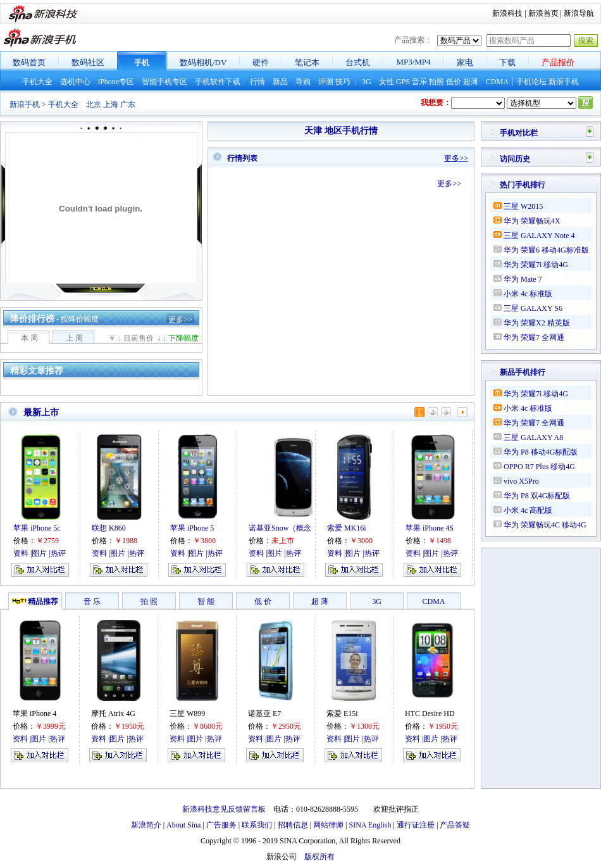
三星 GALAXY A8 (533, 437)
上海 (111, 104)
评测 (326, 82)
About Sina (183, 825)
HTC (412, 714)
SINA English (370, 825)
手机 (142, 63)
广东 (128, 104)
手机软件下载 (218, 82)
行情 (257, 82)
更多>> (180, 320)
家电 (465, 62)
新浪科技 (507, 13)
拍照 (437, 82)
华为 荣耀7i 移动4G (536, 265)
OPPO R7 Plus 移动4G (539, 467)
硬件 (261, 62)
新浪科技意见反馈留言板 (224, 809)
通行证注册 (416, 825)
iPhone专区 (116, 82)
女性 (387, 82)
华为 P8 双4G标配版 (537, 496)
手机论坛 (531, 82)
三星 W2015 (523, 206)
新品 (280, 82)
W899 (196, 714)
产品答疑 (455, 825)
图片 (39, 739)
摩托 (99, 714)
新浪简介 (146, 825)
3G (367, 82)
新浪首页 (543, 13)
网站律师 (328, 825)
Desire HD (438, 714)
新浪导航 (579, 13)
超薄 (471, 82)
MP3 (404, 62)
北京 (94, 104)
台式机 (358, 62)
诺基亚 (259, 714)
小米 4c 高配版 (528, 510)
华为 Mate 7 (523, 279)
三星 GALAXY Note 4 (539, 236)
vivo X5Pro (521, 481)
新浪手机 (564, 82)
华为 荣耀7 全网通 (534, 337)
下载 (507, 62)
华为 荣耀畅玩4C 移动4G (545, 525)
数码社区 (88, 62)
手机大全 (37, 82)
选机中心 (75, 82)
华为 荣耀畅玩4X (532, 221)
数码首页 (29, 62)
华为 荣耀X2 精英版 (537, 323)
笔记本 (307, 62)
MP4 (422, 62)
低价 (454, 82)
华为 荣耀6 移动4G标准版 (546, 250)
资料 (20, 739)
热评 (58, 739)
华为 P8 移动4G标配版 (541, 452)
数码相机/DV (203, 62)
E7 (277, 714)
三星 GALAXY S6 (533, 308)
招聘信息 (293, 825)
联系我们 (257, 825)
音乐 (419, 82)
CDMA (497, 82)
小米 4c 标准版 (528, 294)
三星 (177, 714)
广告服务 (221, 825)
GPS (403, 82)
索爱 (334, 714)
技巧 (343, 82)
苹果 (20, 714)
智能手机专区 (164, 82)
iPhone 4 (43, 714)
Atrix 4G (122, 714)
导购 (303, 82)
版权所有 (319, 857)
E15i (351, 714)
